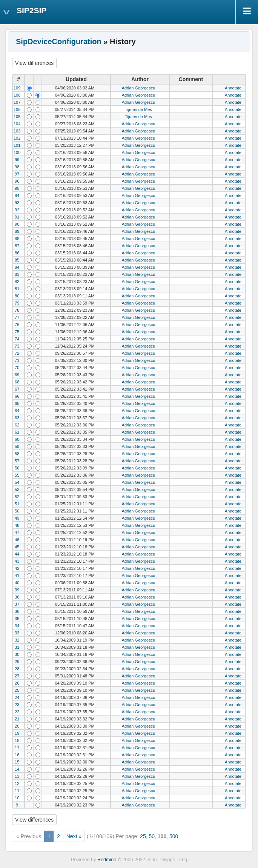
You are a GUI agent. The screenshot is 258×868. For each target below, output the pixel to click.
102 (17, 138)
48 (17, 525)
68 (17, 382)
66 (17, 396)
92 (17, 210)
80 (17, 296)
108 (17, 95)
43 (17, 561)
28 (17, 669)
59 (17, 446)
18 (17, 740)
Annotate (233, 88)
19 (17, 733)
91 (17, 217)
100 (17, 152)
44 (17, 554)
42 (17, 568)
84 (17, 267)
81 (17, 289)
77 (17, 317)
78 (17, 310)
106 (17, 109)
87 (17, 246)
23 (17, 705)
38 (17, 597)
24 (17, 697)
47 (17, 532)
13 (17, 776)
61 (17, 432)
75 (17, 332)
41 (17, 576)
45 (17, 547)
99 (17, 160)
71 (17, 360)
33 (17, 633)
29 (17, 662)
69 (17, 375)
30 (17, 654)
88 (17, 239)
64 (17, 411)
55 (17, 475)
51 (17, 504)
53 (17, 489)
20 (17, 726)
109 (17, 88)
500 (174, 836)
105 (17, 117)
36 (17, 611)
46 (17, 540)
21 (17, 719)
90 (17, 224)
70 (17, 368)
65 (17, 403)
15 (17, 762)
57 (17, 461)
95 (17, 188)
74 (17, 339)
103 (17, 131)
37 (17, 604)
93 (17, 203)
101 (17, 145)
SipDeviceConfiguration (59, 42)
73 (17, 346)
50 (17, 511)
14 (17, 769)
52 (17, 497)
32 (17, 640)
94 (17, 195)
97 (17, 174)
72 (17, 353)
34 (17, 626)
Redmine (107, 860)
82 (17, 282)
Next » (74, 836)
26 (17, 683)
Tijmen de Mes (138, 109)
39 (17, 590)
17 (17, 748)
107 (17, 102)
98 (17, 167)
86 (17, 253)
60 (17, 439)
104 (17, 124)
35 (17, 619)
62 (17, 425)
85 (17, 260)
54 (17, 482)
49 (17, 518)
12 (17, 783)
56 (17, 468)
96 (17, 181)
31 (17, 647)
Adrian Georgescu (139, 88)
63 (17, 418)
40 (17, 583)
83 (17, 274)
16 (17, 755)
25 (17, 690)
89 (17, 231)
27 (17, 676)
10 (17, 798)
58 (17, 454)
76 (17, 325)
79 (17, 303)
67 (17, 389)
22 (17, 712)
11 (17, 791)
